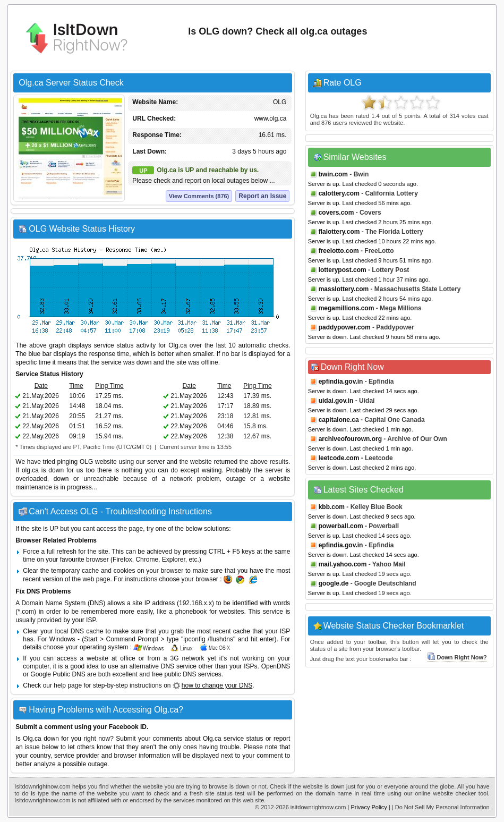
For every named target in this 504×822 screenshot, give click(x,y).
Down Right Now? (457, 657)
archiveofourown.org (350, 439)
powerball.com (341, 526)
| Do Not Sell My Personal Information (441, 807)
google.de (334, 583)
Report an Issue (262, 196)
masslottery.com (344, 289)
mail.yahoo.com (343, 564)
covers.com (336, 213)
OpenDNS (276, 666)
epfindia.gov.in (341, 382)
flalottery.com (339, 232)
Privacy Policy (369, 807)
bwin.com (333, 174)
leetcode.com (339, 458)
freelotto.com (339, 251)
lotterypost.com (343, 270)
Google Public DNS (58, 674)
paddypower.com (345, 327)
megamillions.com (347, 308)
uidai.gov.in (336, 401)
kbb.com (332, 507)
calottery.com (339, 193)
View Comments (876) (199, 196)
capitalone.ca (339, 420)
